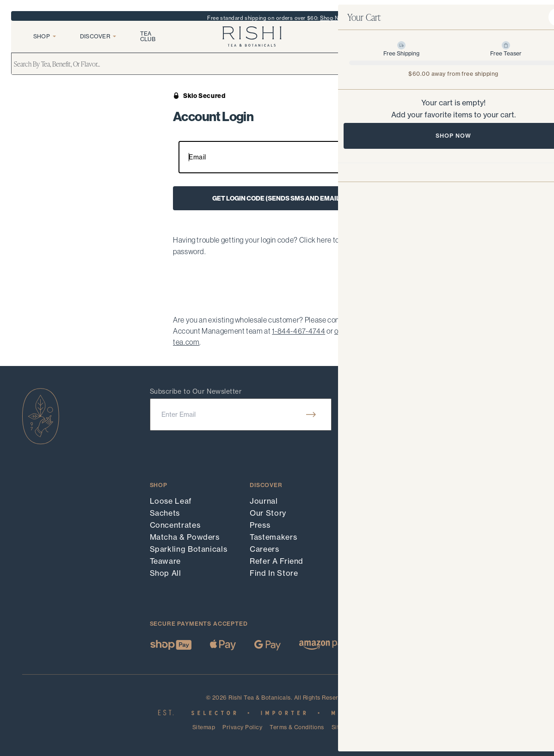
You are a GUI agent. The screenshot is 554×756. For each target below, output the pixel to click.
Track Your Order (382, 501)
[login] (488, 44)
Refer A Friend (277, 561)
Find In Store (274, 573)
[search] (277, 72)
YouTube (466, 525)
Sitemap (204, 728)
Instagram (469, 501)
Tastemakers (273, 537)
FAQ (358, 513)
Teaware (165, 561)
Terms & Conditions (297, 728)
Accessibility (374, 561)
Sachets (165, 513)
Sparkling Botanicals (189, 549)
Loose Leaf (171, 501)
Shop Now (333, 18)
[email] (241, 415)
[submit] (311, 415)
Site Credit (347, 727)
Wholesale (369, 549)
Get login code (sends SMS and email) (277, 198)
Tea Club (148, 43)
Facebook (468, 513)
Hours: (460, 403)
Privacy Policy (242, 727)
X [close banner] (536, 18)
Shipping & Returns (386, 537)
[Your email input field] (277, 157)
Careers (264, 549)
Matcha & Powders (185, 537)
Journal (264, 501)
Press (260, 525)
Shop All (166, 573)
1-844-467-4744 (299, 331)
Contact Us (371, 525)
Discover (98, 43)
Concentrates (175, 525)
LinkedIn (466, 537)
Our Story (268, 513)
